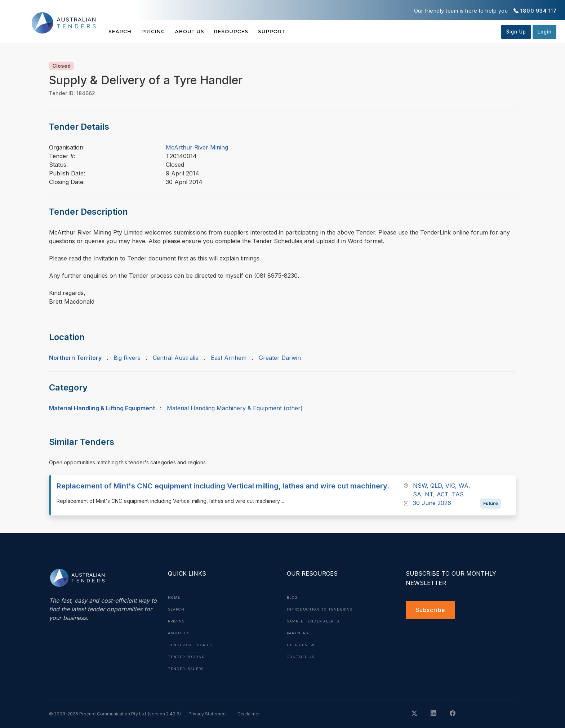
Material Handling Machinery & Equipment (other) (235, 408)
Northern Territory (75, 358)
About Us (198, 31)
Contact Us (301, 655)
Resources (244, 31)
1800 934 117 (538, 11)
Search (120, 31)
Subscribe (431, 610)
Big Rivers (127, 358)
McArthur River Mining (197, 147)
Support (288, 31)
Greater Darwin (280, 358)
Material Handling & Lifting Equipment (102, 408)
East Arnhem (229, 358)
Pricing (157, 31)
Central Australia (176, 358)
